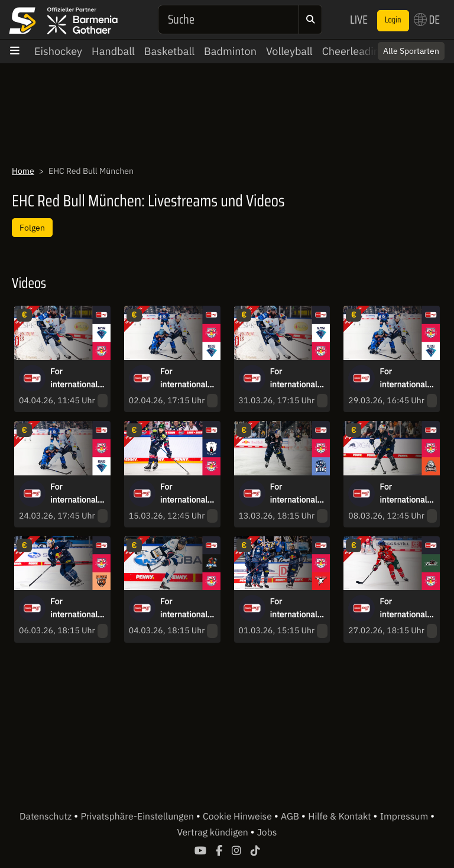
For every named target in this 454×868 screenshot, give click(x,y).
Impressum (405, 817)
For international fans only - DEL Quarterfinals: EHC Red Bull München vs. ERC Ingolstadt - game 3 (407, 378)
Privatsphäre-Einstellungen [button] (138, 817)
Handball (113, 51)
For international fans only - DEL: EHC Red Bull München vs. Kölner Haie (298, 608)
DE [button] (427, 20)
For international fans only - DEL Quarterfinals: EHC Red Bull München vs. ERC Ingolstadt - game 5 (188, 378)
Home (23, 171)
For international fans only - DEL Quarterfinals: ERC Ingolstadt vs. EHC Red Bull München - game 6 (78, 378)
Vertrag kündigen (214, 833)
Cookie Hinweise (239, 817)
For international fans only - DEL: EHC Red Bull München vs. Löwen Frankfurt (405, 494)
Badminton (230, 51)
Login (393, 20)
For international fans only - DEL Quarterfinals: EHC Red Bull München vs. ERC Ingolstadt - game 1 (78, 494)
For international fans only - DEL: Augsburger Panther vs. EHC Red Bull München (404, 608)
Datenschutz (47, 817)
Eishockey (58, 51)
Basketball (169, 51)
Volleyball (289, 51)
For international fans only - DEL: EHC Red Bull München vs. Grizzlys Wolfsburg (76, 608)
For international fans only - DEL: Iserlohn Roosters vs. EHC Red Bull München (185, 608)
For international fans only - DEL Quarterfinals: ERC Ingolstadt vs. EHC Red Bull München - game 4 (298, 378)
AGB (291, 817)
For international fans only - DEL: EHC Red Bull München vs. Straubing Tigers (296, 494)
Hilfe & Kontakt (340, 817)
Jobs (267, 833)
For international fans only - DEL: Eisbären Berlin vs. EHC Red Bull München (186, 494)
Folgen (32, 227)
